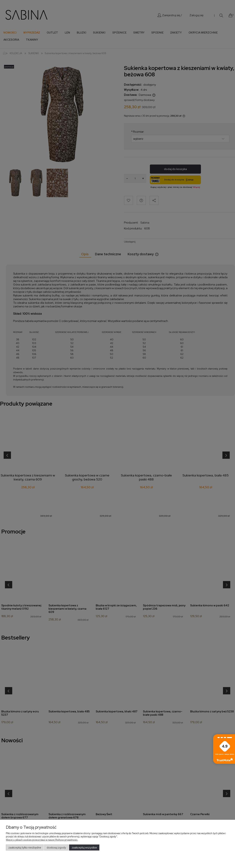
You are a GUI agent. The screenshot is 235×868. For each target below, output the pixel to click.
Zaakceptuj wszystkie (84, 848)
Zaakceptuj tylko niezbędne (25, 848)
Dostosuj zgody (56, 848)
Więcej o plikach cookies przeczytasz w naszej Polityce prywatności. (42, 840)
